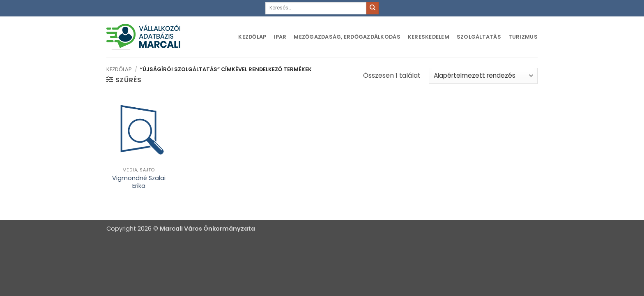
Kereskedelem (429, 37)
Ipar (280, 37)
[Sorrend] (483, 76)
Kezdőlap (252, 37)
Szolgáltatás (479, 37)
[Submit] (373, 8)
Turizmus (523, 37)
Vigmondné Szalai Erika (139, 182)
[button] (124, 80)
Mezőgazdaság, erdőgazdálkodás (347, 37)
